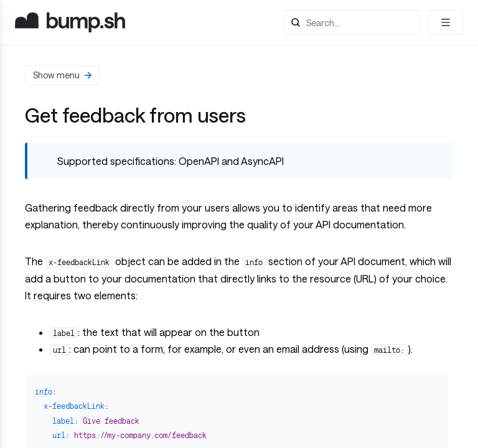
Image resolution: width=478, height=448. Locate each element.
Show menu (62, 75)
